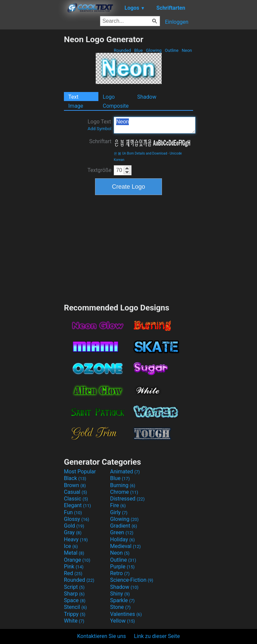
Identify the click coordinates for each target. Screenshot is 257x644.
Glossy (77, 519)
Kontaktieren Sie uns (102, 636)
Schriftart (100, 141)
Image (76, 106)
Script (74, 587)
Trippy (75, 614)
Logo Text (100, 125)
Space (75, 600)
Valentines (126, 614)
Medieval (125, 546)
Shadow (147, 97)
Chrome (124, 492)
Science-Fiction (132, 580)
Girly (119, 512)
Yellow (122, 621)
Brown (75, 485)
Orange (77, 560)
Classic (76, 499)
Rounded (122, 50)
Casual (75, 492)
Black (75, 478)
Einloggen (177, 22)
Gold (74, 526)
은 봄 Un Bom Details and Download (140, 153)
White (74, 621)
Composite (116, 106)
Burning (123, 485)
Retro (120, 573)
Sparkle (122, 600)
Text (73, 97)
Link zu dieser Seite (157, 636)
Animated (125, 472)
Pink (74, 567)
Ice (71, 546)
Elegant (77, 505)
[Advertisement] (32, 135)
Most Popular (80, 472)
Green (122, 532)
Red (73, 573)
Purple (122, 567)
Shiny (120, 594)
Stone (120, 607)
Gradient (123, 526)
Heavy (76, 539)
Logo (109, 97)
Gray (73, 532)
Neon (187, 50)
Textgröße (99, 170)
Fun (73, 512)
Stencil (75, 607)
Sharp (74, 594)
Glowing (154, 50)
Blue (139, 50)
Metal (74, 553)
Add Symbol (100, 129)
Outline (172, 50)
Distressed (127, 499)
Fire (118, 505)
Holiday (122, 539)
